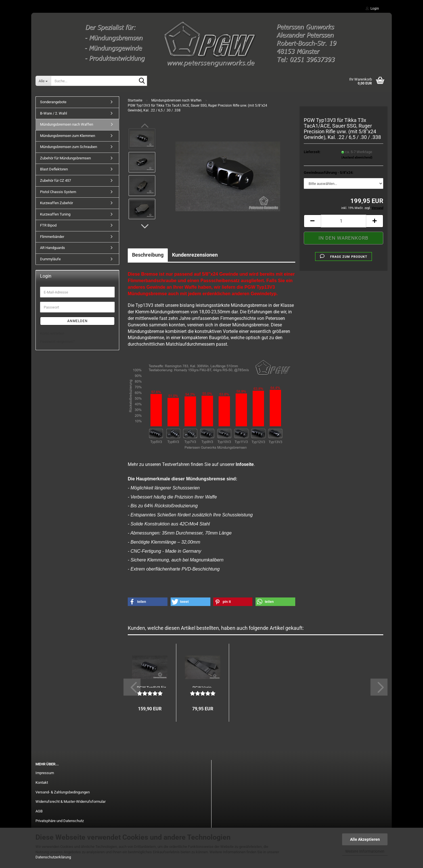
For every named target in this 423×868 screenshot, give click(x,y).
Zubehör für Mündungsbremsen (65, 158)
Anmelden (78, 321)
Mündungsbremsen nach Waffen (67, 124)
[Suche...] (43, 81)
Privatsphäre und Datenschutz (60, 821)
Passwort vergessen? (57, 342)
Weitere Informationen (365, 851)
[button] (145, 226)
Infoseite (245, 464)
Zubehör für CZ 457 (56, 180)
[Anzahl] (344, 221)
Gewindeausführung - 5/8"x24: (329, 173)
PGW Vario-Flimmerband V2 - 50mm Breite (203, 687)
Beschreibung (148, 255)
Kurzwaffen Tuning (55, 214)
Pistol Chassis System (58, 192)
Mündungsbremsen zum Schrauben (69, 147)
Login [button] (372, 9)
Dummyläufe (50, 259)
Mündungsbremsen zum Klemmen (68, 136)
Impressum (45, 773)
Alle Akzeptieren (365, 839)
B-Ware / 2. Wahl (54, 113)
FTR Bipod (48, 225)
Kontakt (42, 783)
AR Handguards (53, 248)
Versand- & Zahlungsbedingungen (63, 792)
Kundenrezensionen (195, 255)
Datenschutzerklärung (53, 857)
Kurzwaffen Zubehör (56, 203)
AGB (39, 811)
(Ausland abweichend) (357, 158)
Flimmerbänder (52, 237)
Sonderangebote (53, 102)
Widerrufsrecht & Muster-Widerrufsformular (71, 802)
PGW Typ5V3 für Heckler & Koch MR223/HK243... (151, 687)
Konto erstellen (52, 333)
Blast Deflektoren (54, 169)
